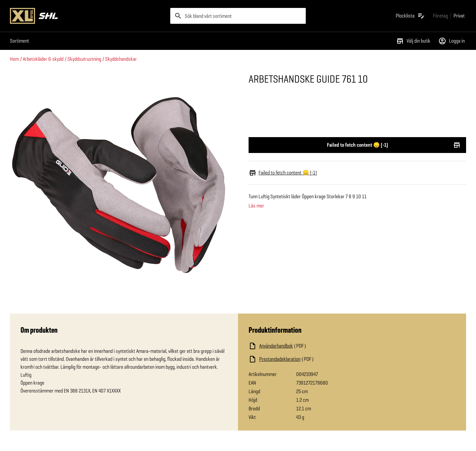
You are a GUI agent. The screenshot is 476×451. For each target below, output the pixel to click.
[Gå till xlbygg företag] (440, 16)
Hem (14, 59)
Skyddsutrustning (84, 59)
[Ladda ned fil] (315, 346)
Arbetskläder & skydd (43, 59)
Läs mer (256, 206)
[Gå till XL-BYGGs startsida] (87, 16)
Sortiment (20, 41)
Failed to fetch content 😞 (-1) (357, 145)
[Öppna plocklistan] (410, 16)
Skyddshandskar (121, 59)
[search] (238, 16)
